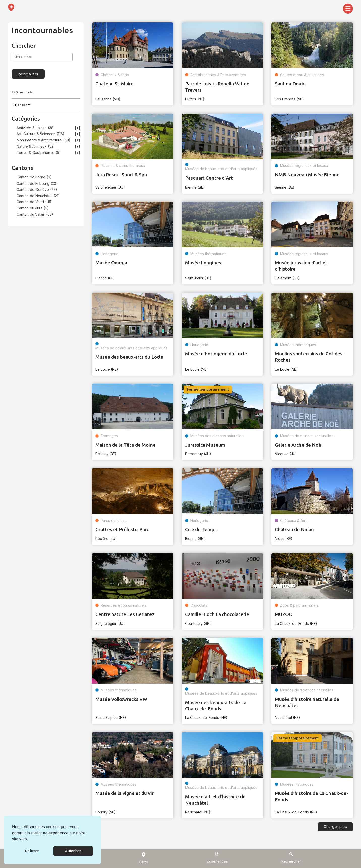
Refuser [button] (32, 851)
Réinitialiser (28, 74)
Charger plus (335, 827)
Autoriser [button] (73, 851)
